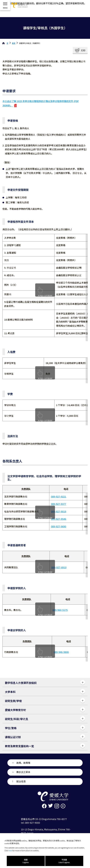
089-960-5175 (60, 610)
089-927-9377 (59, 504)
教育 (14, 43)
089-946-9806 (61, 652)
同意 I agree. (26, 861)
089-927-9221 (59, 496)
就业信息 (21, 781)
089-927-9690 (59, 526)
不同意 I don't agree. (64, 861)
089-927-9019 (59, 511)
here (10, 850)
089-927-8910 (59, 567)
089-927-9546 (59, 519)
